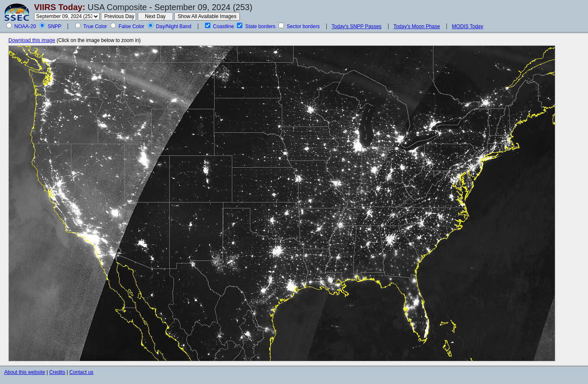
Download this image (32, 40)
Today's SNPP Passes (357, 26)
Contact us (81, 372)
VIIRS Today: (60, 7)
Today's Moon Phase (417, 26)
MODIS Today (467, 26)
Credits (57, 372)
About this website (25, 372)
